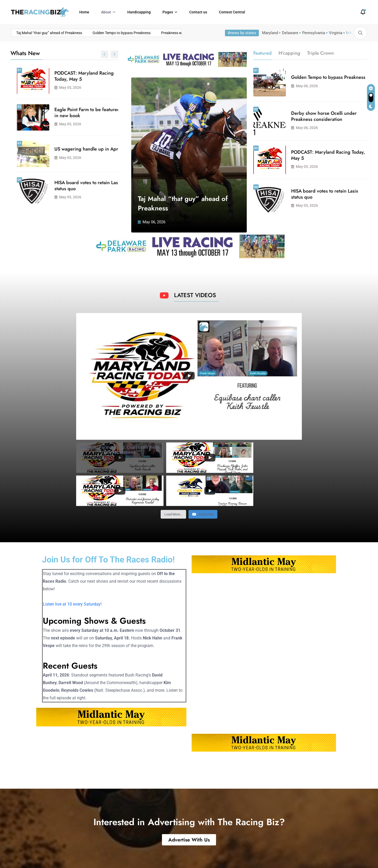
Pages (168, 12)
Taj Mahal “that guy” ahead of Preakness (79, 76)
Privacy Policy (353, 855)
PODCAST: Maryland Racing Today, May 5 (328, 155)
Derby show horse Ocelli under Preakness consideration (81, 186)
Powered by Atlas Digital (111, 855)
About (106, 12)
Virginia (336, 33)
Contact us (198, 12)
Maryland (270, 33)
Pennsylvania (314, 33)
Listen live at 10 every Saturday (72, 571)
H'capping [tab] (289, 53)
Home (84, 12)
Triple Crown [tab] (321, 53)
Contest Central (232, 12)
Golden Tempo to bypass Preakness (78, 33)
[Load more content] (173, 481)
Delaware (290, 33)
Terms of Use (320, 855)
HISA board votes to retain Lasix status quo (325, 194)
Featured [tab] (262, 53)
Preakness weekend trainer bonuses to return (154, 33)
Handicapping (139, 12)
